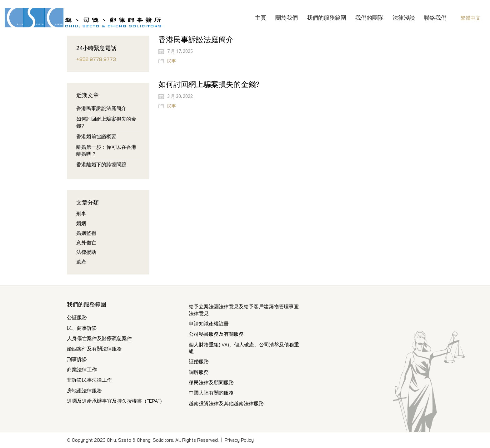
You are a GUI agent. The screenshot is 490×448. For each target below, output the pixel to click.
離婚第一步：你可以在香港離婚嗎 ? (106, 150)
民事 (172, 61)
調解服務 (199, 372)
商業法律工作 (82, 370)
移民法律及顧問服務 (211, 382)
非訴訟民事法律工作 (89, 380)
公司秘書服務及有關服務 (216, 334)
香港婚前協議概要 (96, 136)
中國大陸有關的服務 (211, 393)
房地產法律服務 (84, 390)
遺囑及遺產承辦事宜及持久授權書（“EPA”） (116, 401)
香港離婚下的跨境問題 (101, 164)
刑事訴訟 (77, 359)
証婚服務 (199, 361)
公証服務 (77, 317)
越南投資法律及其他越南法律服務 (226, 403)
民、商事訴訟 (82, 328)
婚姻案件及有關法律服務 (94, 349)
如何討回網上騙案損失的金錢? (209, 84)
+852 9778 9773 (96, 59)
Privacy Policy (239, 440)
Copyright (82, 440)
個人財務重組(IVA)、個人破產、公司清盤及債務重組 (244, 348)
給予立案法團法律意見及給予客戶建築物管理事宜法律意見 (244, 310)
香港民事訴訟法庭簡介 (196, 40)
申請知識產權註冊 (209, 324)
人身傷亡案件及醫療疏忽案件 (99, 338)
